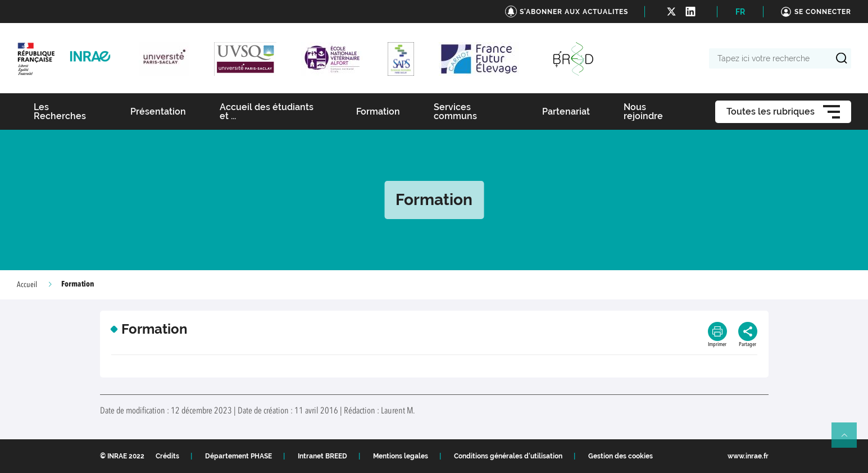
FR (740, 12)
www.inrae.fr (748, 456)
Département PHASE (238, 456)
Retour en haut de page (849, 440)
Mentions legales (401, 456)
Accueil (27, 285)
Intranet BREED (322, 456)
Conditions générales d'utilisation (508, 456)
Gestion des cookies (621, 456)
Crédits (167, 456)
